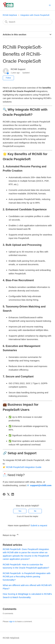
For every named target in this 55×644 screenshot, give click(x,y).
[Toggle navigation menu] (50, 5)
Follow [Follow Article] (8, 78)
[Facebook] (4, 494)
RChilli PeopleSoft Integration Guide (24, 467)
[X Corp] (8, 494)
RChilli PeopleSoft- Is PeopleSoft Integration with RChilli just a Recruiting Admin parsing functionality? (27, 577)
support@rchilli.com (41, 485)
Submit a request (39, 525)
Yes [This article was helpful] (20, 511)
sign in (12, 621)
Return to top (11, 535)
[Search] (28, 22)
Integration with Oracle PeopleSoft (35, 15)
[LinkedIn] (13, 494)
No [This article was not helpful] (35, 511)
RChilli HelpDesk (10, 15)
